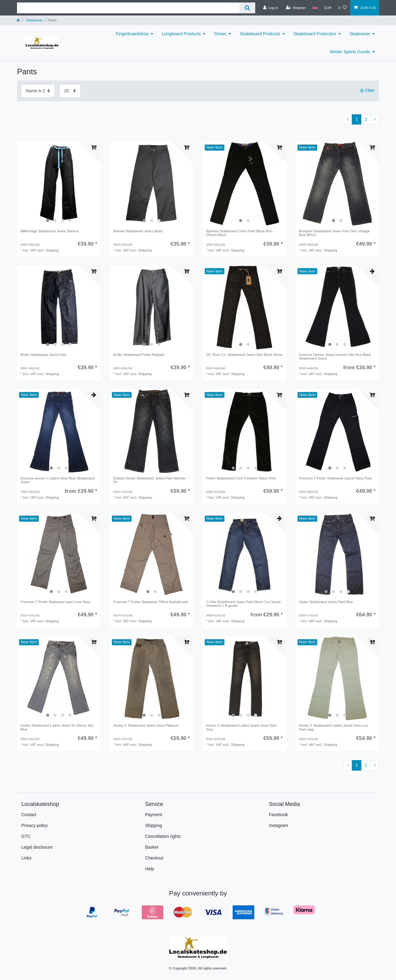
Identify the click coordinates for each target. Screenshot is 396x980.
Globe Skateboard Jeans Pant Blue (326, 602)
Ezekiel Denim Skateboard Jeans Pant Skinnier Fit (149, 480)
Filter (367, 90)
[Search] (247, 8)
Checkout (154, 858)
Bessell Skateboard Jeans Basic (138, 231)
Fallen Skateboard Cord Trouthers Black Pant (241, 478)
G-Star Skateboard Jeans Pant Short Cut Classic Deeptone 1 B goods (243, 604)
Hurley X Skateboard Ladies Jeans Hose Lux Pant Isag (333, 727)
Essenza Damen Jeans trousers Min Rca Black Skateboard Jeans (335, 357)
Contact (29, 815)
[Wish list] (343, 8)
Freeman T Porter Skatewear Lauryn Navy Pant (335, 478)
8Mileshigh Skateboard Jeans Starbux (49, 231)
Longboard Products (181, 34)
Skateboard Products (260, 34)
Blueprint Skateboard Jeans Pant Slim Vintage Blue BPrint (334, 233)
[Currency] (328, 8)
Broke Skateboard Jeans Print (43, 355)
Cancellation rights (163, 836)
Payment (154, 815)
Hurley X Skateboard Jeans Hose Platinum (146, 725)
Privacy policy (35, 825)
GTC (26, 836)
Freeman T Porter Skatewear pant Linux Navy (56, 602)
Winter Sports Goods (350, 52)
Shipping (154, 825)
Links (26, 858)
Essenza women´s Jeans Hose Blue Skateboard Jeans (57, 480)
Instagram (278, 825)
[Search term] (128, 8)
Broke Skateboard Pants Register (139, 355)
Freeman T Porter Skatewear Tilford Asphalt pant (151, 602)
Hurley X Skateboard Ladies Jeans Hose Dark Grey (241, 727)
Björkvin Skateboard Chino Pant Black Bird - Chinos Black (240, 233)
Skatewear (34, 20)
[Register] (296, 8)
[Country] (315, 8)
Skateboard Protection (315, 34)
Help (150, 869)
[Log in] (271, 8)
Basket (152, 847)
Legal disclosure (37, 847)
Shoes (220, 34)
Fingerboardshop (132, 34)
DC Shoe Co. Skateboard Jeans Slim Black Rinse (244, 355)
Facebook (278, 815)
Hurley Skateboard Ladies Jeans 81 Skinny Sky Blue (57, 727)
